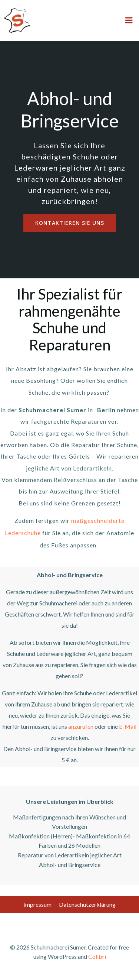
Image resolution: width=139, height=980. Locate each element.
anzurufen (81, 726)
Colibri (97, 956)
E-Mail (128, 726)
